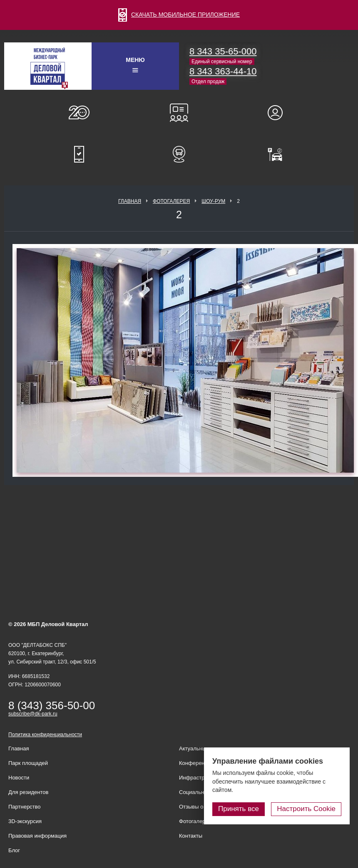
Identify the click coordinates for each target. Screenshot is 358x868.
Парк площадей (28, 763)
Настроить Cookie (306, 809)
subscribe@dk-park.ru (33, 714)
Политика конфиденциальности (45, 735)
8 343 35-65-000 (223, 51)
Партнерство (25, 807)
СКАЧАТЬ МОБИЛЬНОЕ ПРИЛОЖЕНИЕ (179, 15)
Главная (130, 201)
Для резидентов (279, 113)
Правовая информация (37, 836)
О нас (79, 113)
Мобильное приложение (79, 154)
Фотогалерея (171, 201)
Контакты (191, 836)
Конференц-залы (179, 113)
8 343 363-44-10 (223, 71)
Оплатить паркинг (279, 154)
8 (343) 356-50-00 (52, 705)
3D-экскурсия (25, 821)
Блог (14, 850)
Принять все (239, 809)
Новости (19, 778)
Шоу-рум (213, 201)
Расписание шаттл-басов (179, 154)
